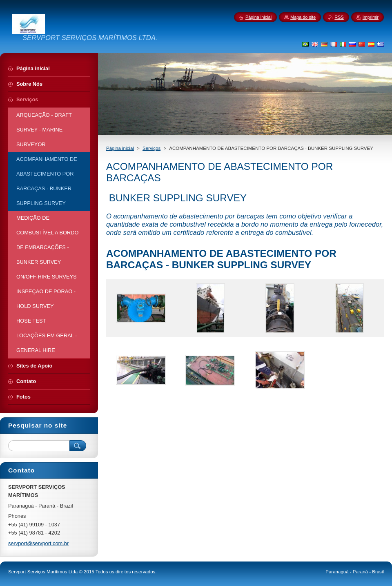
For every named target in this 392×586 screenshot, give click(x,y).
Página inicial (120, 148)
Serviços (151, 148)
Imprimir (371, 17)
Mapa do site (303, 17)
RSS (339, 17)
